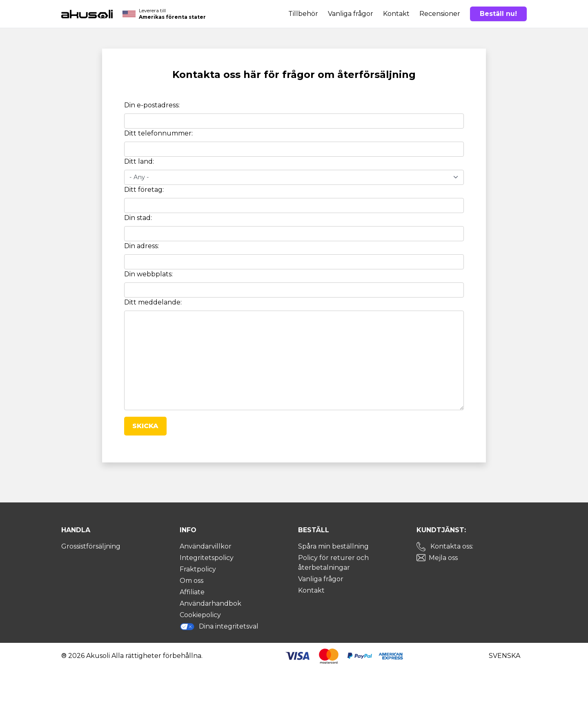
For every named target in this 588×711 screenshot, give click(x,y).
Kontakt (396, 14)
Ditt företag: (144, 190)
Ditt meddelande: (153, 302)
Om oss (192, 581)
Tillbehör (303, 14)
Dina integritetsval (219, 627)
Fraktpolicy (198, 569)
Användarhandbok (210, 603)
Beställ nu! (498, 14)
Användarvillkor (206, 546)
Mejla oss (443, 558)
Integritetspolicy (207, 558)
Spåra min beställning (333, 546)
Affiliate (192, 592)
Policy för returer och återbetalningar (333, 563)
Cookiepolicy (200, 615)
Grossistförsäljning (91, 546)
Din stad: (138, 218)
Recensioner (440, 14)
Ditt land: (139, 161)
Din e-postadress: (152, 105)
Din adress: (141, 246)
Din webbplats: (148, 274)
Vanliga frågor (351, 14)
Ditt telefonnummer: (158, 133)
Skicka (145, 426)
